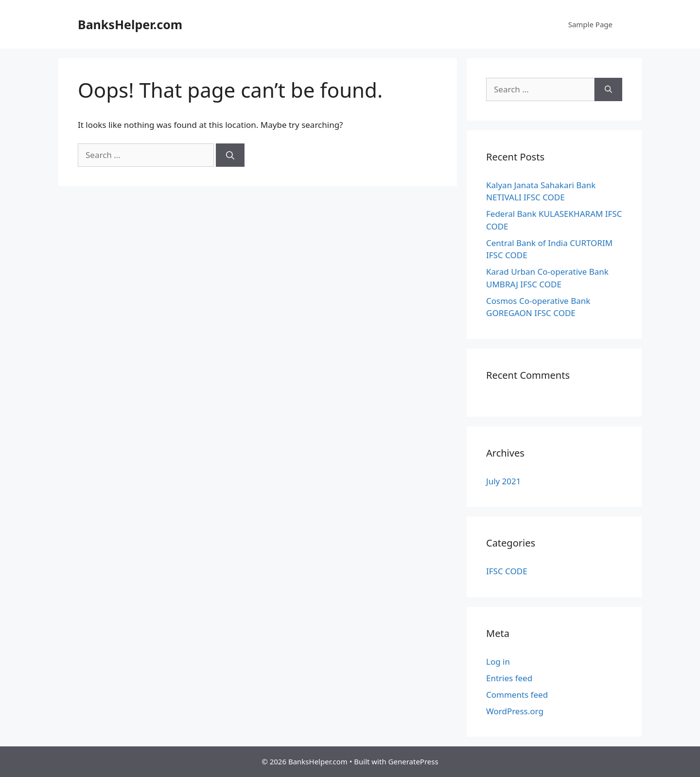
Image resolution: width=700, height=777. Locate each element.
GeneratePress (413, 761)
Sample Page (590, 24)
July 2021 (504, 481)
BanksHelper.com (130, 24)
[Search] (230, 155)
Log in (498, 662)
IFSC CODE (507, 571)
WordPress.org (515, 711)
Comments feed (517, 695)
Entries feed (509, 678)
